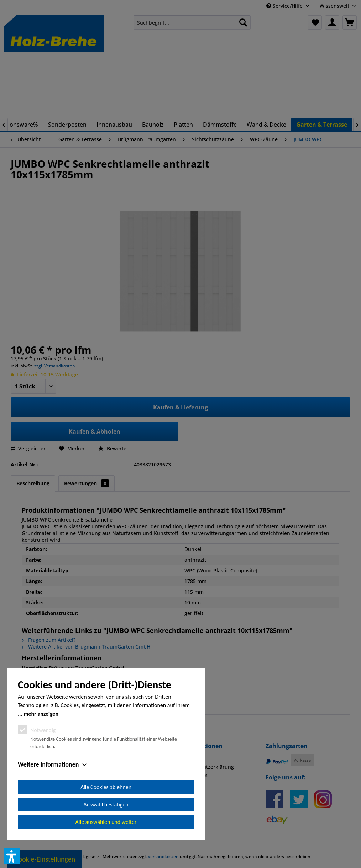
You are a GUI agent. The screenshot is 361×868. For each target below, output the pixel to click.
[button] (12, 856)
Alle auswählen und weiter (106, 822)
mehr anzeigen (41, 714)
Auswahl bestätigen (106, 805)
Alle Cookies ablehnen (106, 787)
